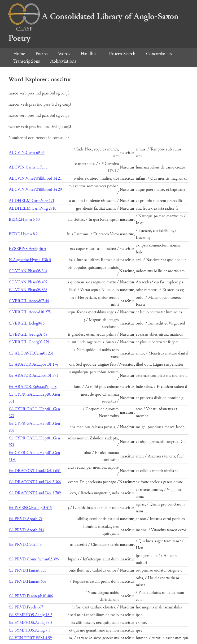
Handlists (89, 54)
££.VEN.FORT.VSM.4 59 (30, 638)
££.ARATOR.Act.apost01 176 (33, 364)
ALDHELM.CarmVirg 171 (32, 201)
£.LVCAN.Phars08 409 (28, 282)
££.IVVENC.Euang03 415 (30, 508)
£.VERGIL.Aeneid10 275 (30, 312)
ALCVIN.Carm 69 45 (27, 153)
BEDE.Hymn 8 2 (23, 234)
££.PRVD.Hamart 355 (27, 570)
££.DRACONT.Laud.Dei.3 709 (35, 493)
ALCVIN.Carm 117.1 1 (28, 167)
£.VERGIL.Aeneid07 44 (29, 301)
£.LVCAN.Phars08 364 (28, 271)
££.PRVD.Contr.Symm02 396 (34, 559)
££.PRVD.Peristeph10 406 (31, 596)
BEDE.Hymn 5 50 (24, 220)
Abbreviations (63, 61)
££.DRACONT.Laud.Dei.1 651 (35, 471)
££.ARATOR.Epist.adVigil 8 (33, 387)
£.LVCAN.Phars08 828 (28, 290)
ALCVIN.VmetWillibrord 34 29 (35, 190)
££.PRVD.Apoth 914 (27, 530)
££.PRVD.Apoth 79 (26, 519)
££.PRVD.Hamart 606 (27, 582)
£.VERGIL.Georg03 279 (29, 342)
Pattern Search (122, 54)
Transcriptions (27, 61)
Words (64, 54)
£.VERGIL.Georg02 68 (28, 334)
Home (19, 54)
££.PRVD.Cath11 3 (25, 545)
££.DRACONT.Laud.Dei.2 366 (35, 482)
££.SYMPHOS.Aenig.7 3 (30, 630)
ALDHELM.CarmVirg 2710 (32, 208)
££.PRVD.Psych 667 (26, 607)
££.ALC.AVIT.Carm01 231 (31, 353)
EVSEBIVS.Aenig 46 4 (27, 249)
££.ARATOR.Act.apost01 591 (33, 376)
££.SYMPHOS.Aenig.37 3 (30, 623)
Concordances (159, 54)
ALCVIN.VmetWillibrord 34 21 (35, 178)
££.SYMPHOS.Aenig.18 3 (30, 615)
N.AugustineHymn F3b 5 (30, 260)
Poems (41, 54)
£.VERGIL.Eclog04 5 (27, 323)
